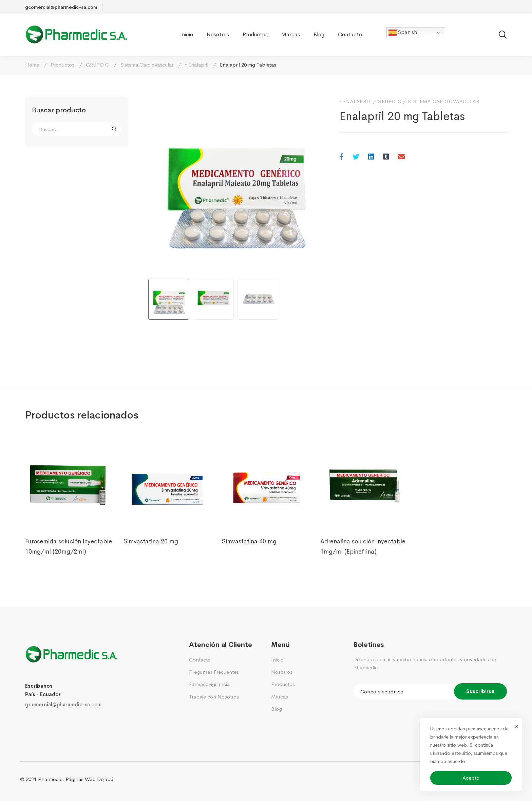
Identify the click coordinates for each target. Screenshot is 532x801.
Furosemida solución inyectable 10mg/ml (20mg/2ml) (69, 546)
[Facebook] (341, 157)
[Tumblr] (386, 157)
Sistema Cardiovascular (147, 65)
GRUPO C (97, 65)
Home (32, 65)
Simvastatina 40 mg (249, 541)
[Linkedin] (371, 157)
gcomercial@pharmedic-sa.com (63, 704)
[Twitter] (356, 157)
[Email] (401, 157)
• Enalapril (197, 65)
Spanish (403, 33)
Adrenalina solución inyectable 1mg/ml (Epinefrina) (363, 546)
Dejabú (105, 779)
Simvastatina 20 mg (151, 541)
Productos (62, 65)
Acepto (471, 778)
